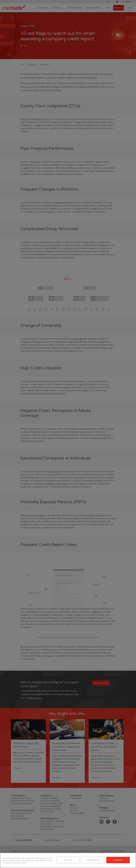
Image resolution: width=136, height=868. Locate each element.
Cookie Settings (93, 860)
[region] (68, 860)
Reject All (68, 860)
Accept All (118, 860)
